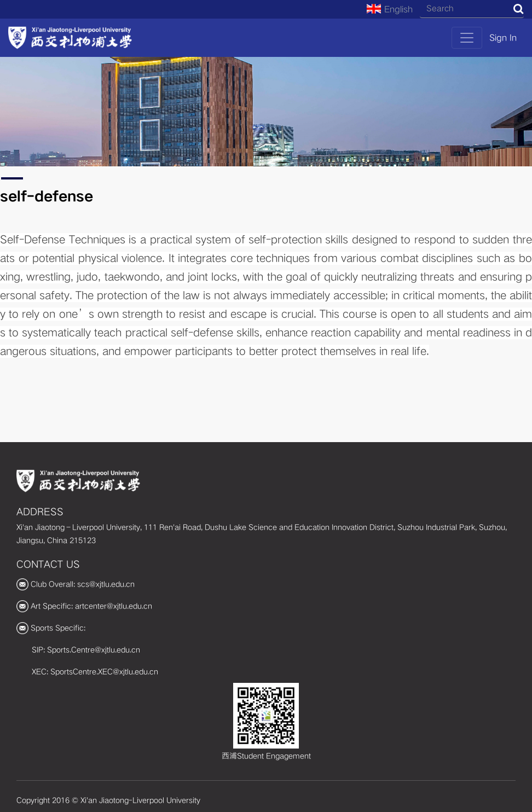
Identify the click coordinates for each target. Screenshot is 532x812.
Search (518, 9)
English (390, 9)
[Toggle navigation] (467, 38)
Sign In (503, 38)
